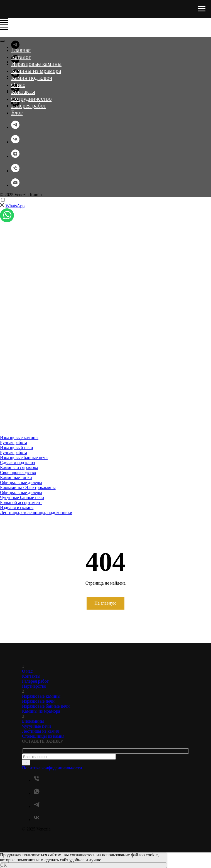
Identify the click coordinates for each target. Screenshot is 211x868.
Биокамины (33, 721)
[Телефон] (15, 171)
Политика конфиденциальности (52, 768)
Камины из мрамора (36, 71)
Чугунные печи (36, 726)
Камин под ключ (32, 78)
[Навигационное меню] (202, 9)
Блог (17, 113)
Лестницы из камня (40, 731)
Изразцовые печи (38, 701)
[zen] (15, 156)
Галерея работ (29, 106)
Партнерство (34, 686)
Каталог (21, 57)
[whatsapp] (37, 793)
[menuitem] (84, 440)
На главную (105, 603)
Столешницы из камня (43, 736)
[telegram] (15, 127)
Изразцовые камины (36, 64)
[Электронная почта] (15, 185)
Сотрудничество (31, 99)
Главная (21, 50)
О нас (18, 85)
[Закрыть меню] (2, 41)
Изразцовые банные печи (46, 706)
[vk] (15, 142)
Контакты (23, 92)
